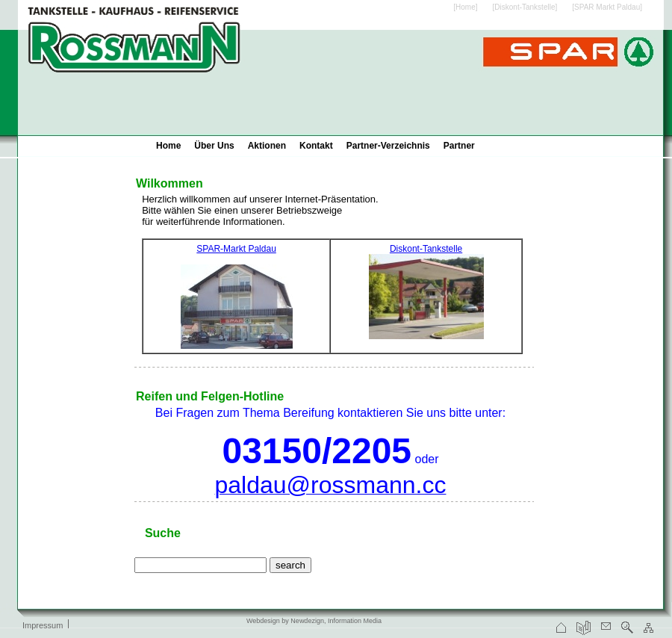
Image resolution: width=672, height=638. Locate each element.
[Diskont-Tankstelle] (525, 7)
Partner (459, 146)
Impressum (43, 625)
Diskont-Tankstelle (426, 249)
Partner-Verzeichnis (388, 146)
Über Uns (214, 146)
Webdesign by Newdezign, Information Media (314, 621)
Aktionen (267, 146)
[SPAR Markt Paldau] (607, 7)
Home (168, 146)
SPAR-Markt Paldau (236, 249)
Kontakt (316, 146)
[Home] (465, 7)
